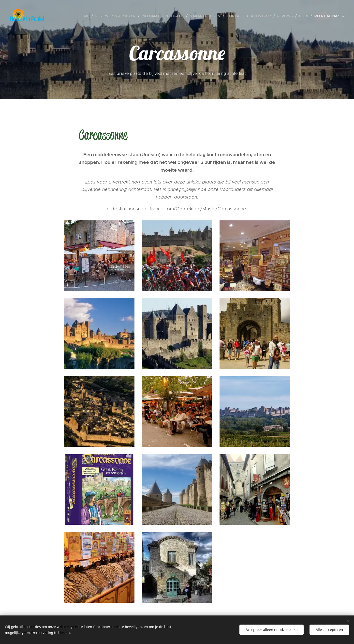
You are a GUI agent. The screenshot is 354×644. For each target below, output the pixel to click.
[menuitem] (66, 16)
